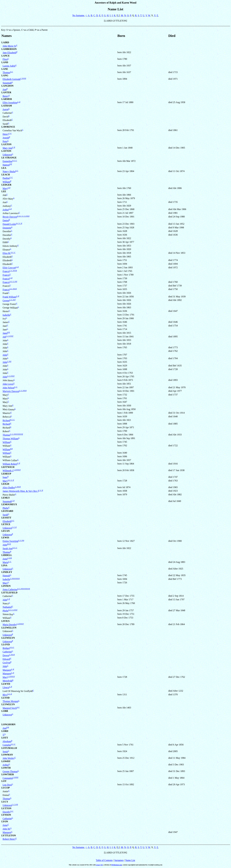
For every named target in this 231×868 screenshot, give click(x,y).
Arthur (6, 210)
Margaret (7, 670)
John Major (9, 46)
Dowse (6, 655)
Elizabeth (12, 79)
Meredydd (8, 681)
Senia (5, 752)
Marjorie (11, 391)
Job (4, 337)
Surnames (119, 860)
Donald (9, 224)
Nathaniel (7, 607)
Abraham (7, 741)
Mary (7, 148)
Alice (9, 488)
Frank (10, 297)
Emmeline (8, 161)
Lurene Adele (9, 66)
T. (3, 735)
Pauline (6, 178)
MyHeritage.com (117, 865)
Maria (10, 625)
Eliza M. (7, 253)
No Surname (78, 15)
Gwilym (6, 663)
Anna (10, 589)
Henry (6, 134)
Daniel (6, 220)
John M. (6, 829)
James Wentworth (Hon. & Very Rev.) (21, 491)
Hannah (6, 576)
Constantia (8, 778)
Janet (5, 333)
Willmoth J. (8, 471)
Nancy (9, 171)
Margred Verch (10, 708)
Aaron (5, 109)
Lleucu (6, 687)
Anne (5, 559)
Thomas (6, 72)
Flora (5, 59)
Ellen (10, 103)
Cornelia (7, 745)
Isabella (6, 315)
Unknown (7, 155)
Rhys (5, 695)
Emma (10, 541)
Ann (5, 89)
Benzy (6, 96)
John (5, 355)
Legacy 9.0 (99, 865)
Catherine (7, 652)
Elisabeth (7, 521)
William (6, 182)
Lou (7, 785)
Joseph (6, 138)
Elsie (9, 268)
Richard (6, 420)
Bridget (6, 648)
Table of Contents (104, 860)
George (6, 301)
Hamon (6, 165)
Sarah (5, 515)
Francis (6, 271)
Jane (10, 53)
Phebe (6, 508)
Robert (9, 839)
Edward (6, 659)
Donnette (7, 228)
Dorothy (7, 812)
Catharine (7, 819)
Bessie (10, 217)
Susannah (7, 83)
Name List (130, 860)
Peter (5, 141)
